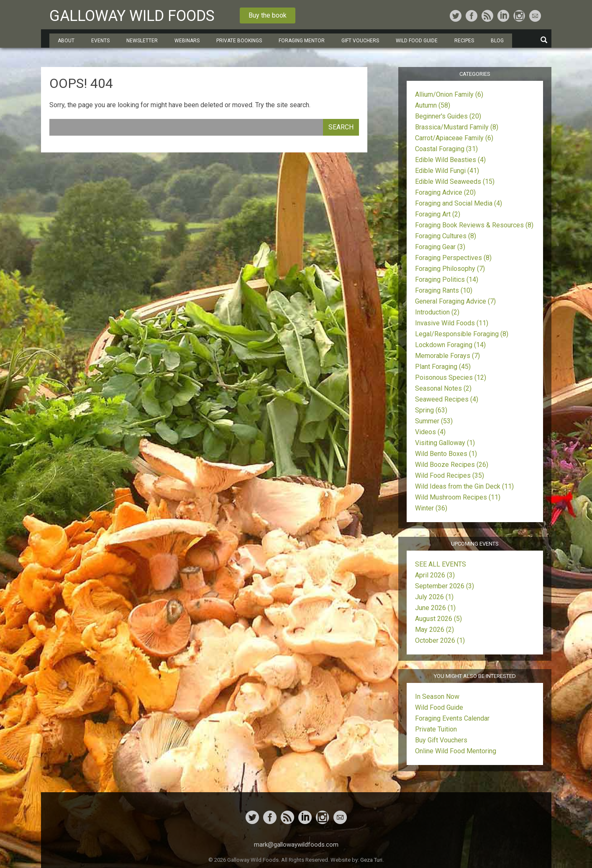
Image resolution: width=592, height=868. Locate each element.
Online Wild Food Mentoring (456, 751)
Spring (431, 410)
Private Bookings (239, 41)
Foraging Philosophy (450, 269)
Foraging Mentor (302, 41)
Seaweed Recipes (447, 399)
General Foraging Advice (455, 301)
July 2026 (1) (434, 597)
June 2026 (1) (435, 608)
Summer (434, 421)
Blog (497, 41)
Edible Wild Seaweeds (455, 182)
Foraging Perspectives (453, 258)
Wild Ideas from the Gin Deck (464, 486)
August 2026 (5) (438, 619)
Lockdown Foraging (450, 345)
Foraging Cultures (446, 236)
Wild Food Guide (417, 41)
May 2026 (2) (434, 630)
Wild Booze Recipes (452, 465)
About (66, 41)
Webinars (187, 41)
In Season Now (437, 697)
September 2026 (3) (445, 586)
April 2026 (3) (435, 575)
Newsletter (142, 41)
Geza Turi (371, 860)
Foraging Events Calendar (452, 718)
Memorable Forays (447, 356)
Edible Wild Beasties (450, 160)
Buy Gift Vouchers (441, 740)
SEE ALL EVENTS (441, 564)
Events (100, 41)
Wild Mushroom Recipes (458, 497)
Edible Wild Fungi (447, 171)
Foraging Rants (444, 290)
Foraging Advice (445, 192)
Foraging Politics (447, 279)
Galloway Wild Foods (132, 16)
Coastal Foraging (446, 149)
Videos (430, 432)
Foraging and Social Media (459, 203)
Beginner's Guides (448, 116)
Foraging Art (438, 214)
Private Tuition (436, 729)
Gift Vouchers (360, 41)
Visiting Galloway (445, 443)
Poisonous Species (451, 377)
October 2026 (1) (440, 640)
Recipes (464, 41)
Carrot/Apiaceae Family (454, 138)
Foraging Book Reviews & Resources (474, 225)
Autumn (433, 105)
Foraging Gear (440, 247)
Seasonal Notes (443, 388)
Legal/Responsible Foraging (462, 334)
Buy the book (268, 15)
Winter (431, 508)
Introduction (437, 312)
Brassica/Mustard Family (457, 127)
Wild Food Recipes (450, 475)
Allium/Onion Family (449, 94)
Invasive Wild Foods (452, 323)
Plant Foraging (443, 367)
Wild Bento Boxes (446, 454)
